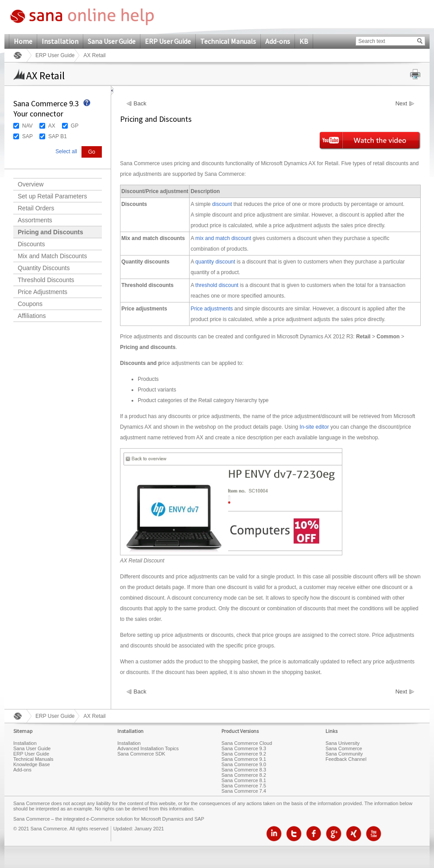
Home (23, 41)
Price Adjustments (43, 292)
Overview (31, 184)
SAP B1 (58, 136)
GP (75, 126)
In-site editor (314, 427)
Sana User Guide (112, 41)
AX (52, 126)
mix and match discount (223, 238)
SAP (27, 136)
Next (401, 104)
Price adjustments (211, 309)
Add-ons (278, 41)
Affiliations (32, 316)
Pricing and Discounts (50, 232)
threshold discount (217, 285)
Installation (60, 41)
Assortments (35, 220)
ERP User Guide (168, 41)
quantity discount (215, 262)
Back (140, 104)
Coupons (30, 304)
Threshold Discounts (46, 280)
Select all (66, 151)
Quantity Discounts (44, 268)
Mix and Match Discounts (52, 256)
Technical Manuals (228, 41)
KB (304, 41)
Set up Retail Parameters (52, 196)
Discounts (31, 244)
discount (222, 204)
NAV (27, 126)
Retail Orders (36, 208)
